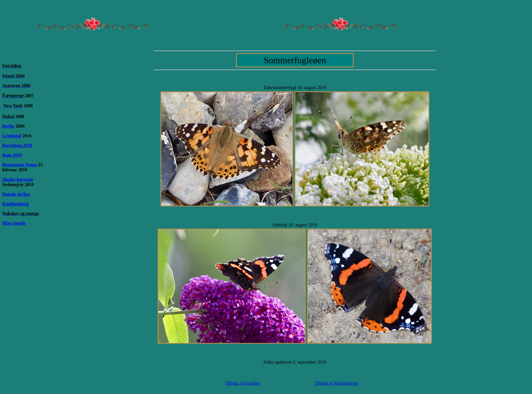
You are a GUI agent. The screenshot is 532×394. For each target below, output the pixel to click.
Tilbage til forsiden (243, 383)
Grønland (12, 136)
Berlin (8, 126)
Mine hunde (14, 223)
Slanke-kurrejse (18, 179)
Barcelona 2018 (17, 145)
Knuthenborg (15, 204)
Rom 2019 (12, 155)
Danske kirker (16, 194)
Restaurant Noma (19, 165)
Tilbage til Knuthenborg (336, 383)
